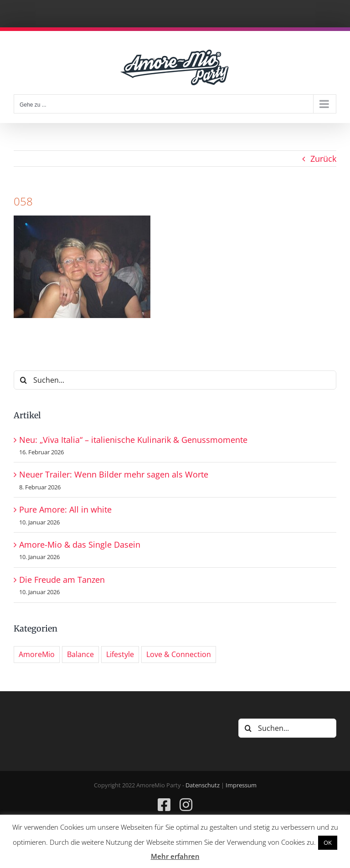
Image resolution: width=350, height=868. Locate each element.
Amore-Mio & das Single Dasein (80, 544)
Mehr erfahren (175, 856)
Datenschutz (203, 785)
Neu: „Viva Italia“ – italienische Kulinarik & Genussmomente (133, 440)
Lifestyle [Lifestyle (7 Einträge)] (120, 654)
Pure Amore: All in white (65, 509)
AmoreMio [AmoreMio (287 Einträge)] (37, 654)
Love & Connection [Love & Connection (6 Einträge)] (179, 654)
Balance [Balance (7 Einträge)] (80, 654)
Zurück (323, 159)
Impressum (241, 785)
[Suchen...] (175, 380)
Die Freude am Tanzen (62, 580)
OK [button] (328, 842)
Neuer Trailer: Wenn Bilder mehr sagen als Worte (114, 474)
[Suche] (23, 380)
